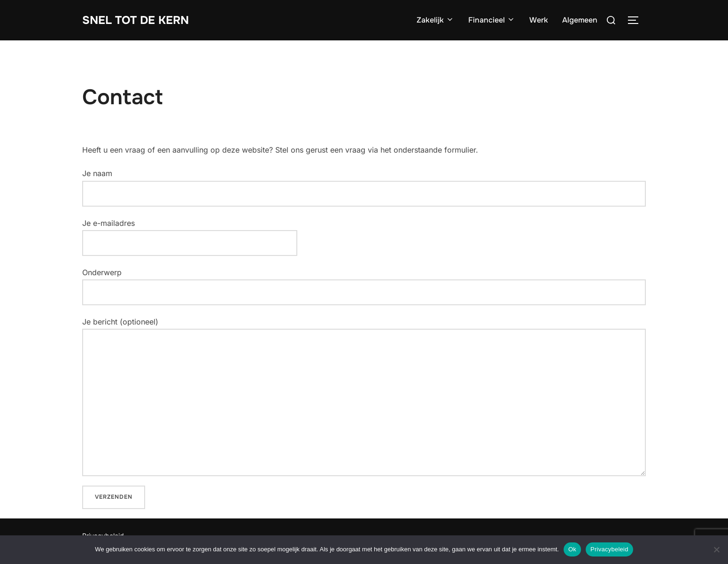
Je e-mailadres (190, 233)
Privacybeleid (609, 549)
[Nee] (716, 549)
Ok (572, 549)
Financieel (492, 20)
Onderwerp (364, 286)
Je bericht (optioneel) (364, 397)
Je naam (364, 187)
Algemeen (580, 20)
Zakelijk (435, 20)
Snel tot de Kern (140, 20)
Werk (539, 20)
